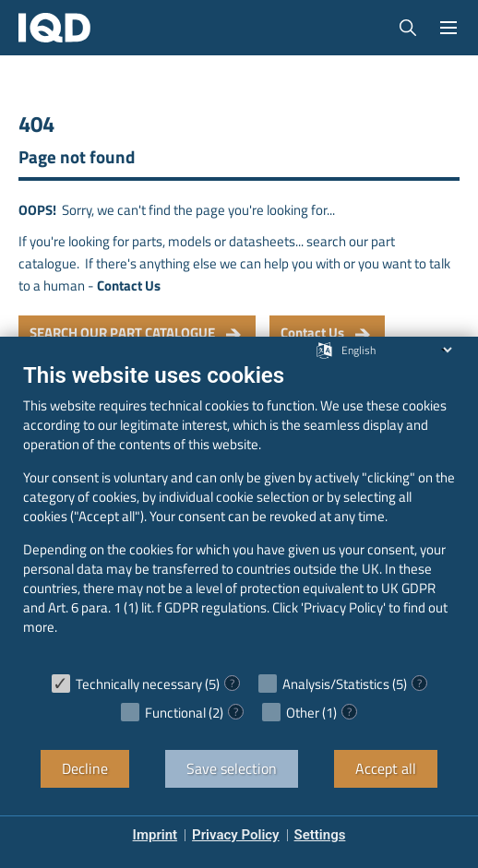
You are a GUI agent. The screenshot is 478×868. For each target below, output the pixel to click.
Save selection (232, 768)
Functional (175, 713)
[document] (239, 512)
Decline (85, 768)
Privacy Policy (235, 835)
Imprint (155, 835)
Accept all (386, 768)
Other (303, 713)
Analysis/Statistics (336, 684)
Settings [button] (320, 835)
